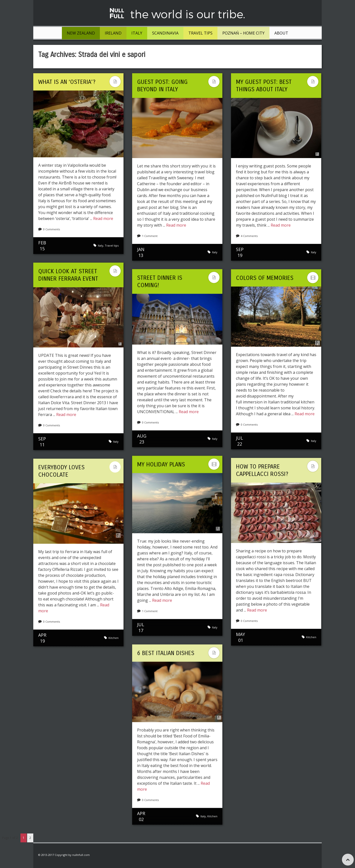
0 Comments (52, 229)
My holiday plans (161, 464)
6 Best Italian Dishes (166, 653)
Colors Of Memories (265, 278)
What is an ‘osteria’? (67, 82)
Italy (137, 33)
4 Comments (249, 236)
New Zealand (81, 33)
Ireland (113, 33)
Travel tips (200, 33)
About (281, 33)
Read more (103, 218)
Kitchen (311, 637)
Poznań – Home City (243, 33)
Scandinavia (165, 33)
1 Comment (150, 236)
